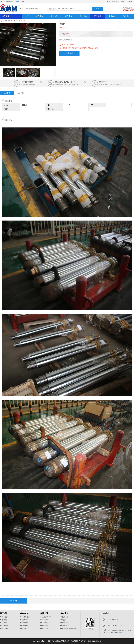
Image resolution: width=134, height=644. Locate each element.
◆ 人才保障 (44, 623)
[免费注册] (23, 1)
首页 (27, 16)
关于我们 (4, 613)
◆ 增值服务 (24, 626)
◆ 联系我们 (4, 620)
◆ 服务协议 (4, 629)
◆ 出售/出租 (24, 617)
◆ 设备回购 (64, 626)
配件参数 (7, 93)
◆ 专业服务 (44, 620)
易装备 (19, 9)
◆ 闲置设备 (64, 617)
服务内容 (24, 613)
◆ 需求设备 (64, 620)
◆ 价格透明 (44, 629)
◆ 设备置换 (64, 623)
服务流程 (64, 613)
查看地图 (122, 633)
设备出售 (54, 16)
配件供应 (98, 16)
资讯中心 (127, 16)
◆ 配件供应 (24, 629)
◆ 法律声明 (4, 626)
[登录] (17, 1)
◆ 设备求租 (24, 620)
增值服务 (112, 16)
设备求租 (69, 16)
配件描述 (21, 93)
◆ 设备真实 (44, 626)
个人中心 (107, 1)
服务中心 (115, 1)
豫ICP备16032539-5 (94, 641)
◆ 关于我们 (4, 617)
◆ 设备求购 (24, 623)
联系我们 (131, 1)
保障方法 (44, 613)
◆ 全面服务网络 (46, 617)
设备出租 (40, 16)
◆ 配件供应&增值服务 (68, 629)
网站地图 (123, 1)
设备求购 (83, 16)
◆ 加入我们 (4, 623)
